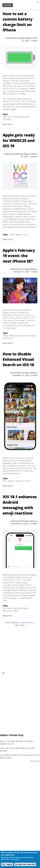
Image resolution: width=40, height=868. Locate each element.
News (12, 235)
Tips (5, 117)
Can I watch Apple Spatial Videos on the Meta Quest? (20, 756)
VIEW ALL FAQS (35, 761)
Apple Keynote (16, 336)
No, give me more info (25, 864)
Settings (7, 119)
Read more (8, 124)
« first (7, 623)
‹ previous (15, 623)
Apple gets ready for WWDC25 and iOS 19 (19, 140)
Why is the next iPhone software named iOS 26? (16, 743)
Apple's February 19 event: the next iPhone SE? (19, 256)
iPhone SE (8, 338)
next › (17, 625)
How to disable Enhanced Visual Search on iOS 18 (18, 359)
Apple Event (30, 336)
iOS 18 (10, 117)
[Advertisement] (20, 649)
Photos (20, 481)
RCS (4, 608)
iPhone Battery (22, 117)
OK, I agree (7, 864)
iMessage (7, 611)
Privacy (11, 481)
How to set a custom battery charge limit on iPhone (18, 22)
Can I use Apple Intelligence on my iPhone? (17, 749)
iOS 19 (26, 235)
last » (23, 625)
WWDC (19, 235)
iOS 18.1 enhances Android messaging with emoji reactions (20, 505)
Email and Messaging (18, 608)
